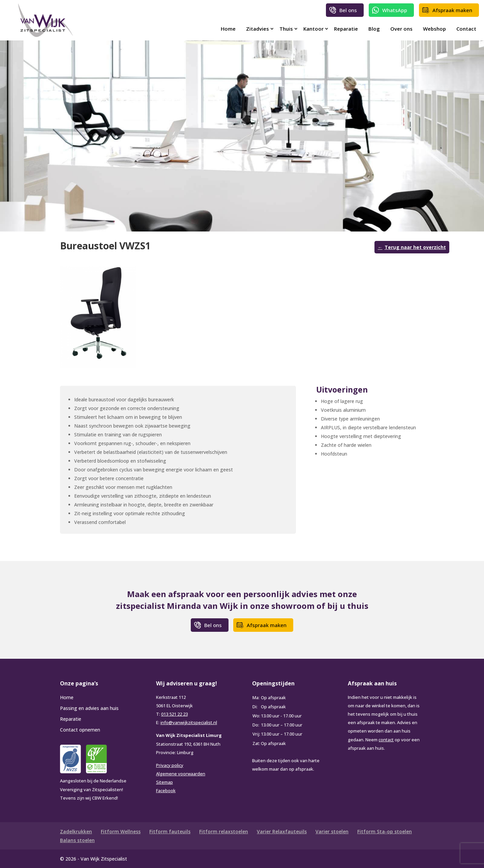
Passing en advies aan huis (89, 708)
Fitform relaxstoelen (224, 831)
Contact (466, 29)
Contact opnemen (80, 730)
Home (228, 29)
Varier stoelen (332, 831)
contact (386, 740)
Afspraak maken (452, 10)
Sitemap (164, 782)
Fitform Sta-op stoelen (385, 831)
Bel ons (348, 10)
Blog (374, 29)
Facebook (166, 790)
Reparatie (346, 29)
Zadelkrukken (76, 831)
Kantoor (313, 29)
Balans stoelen (77, 840)
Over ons (401, 29)
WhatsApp (395, 10)
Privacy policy (170, 765)
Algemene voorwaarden (181, 774)
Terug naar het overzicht (415, 247)
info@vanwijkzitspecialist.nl (189, 722)
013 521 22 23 (174, 714)
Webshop (434, 29)
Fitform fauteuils (170, 831)
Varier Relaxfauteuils (282, 831)
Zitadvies (258, 29)
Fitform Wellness (121, 831)
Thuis (286, 29)
